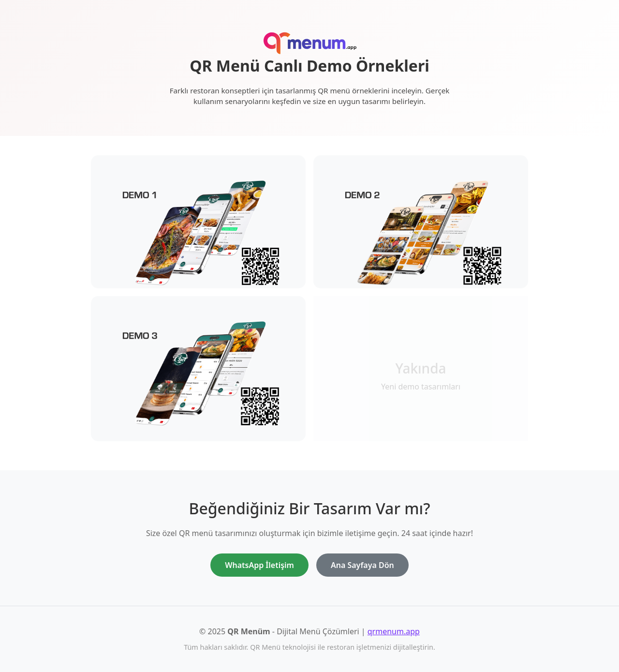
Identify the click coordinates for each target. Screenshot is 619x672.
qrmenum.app (394, 631)
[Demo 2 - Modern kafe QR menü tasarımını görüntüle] (421, 233)
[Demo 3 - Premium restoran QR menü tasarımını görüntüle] (198, 373)
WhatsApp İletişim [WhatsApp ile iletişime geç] (259, 565)
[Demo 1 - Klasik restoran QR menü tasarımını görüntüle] (198, 233)
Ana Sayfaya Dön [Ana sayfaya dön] (362, 565)
